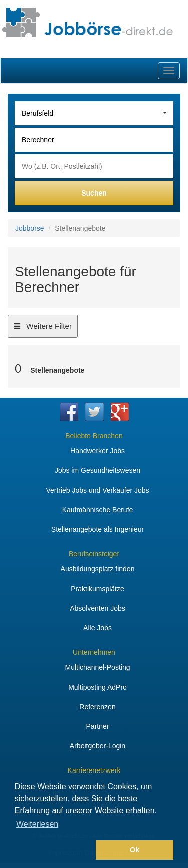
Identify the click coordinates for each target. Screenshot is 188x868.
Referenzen (97, 707)
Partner (98, 726)
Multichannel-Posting (98, 667)
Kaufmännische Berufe (98, 510)
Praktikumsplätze (98, 589)
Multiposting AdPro (98, 687)
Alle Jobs (98, 628)
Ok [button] (135, 850)
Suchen (94, 193)
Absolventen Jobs (98, 608)
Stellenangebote (57, 370)
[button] (53, 850)
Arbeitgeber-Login (98, 746)
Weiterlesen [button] (37, 824)
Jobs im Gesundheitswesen (98, 470)
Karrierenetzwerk (94, 770)
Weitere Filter (42, 329)
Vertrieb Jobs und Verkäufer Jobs (97, 490)
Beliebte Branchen (94, 436)
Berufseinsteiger (94, 554)
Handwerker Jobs (98, 451)
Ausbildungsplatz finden (98, 569)
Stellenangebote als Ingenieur (98, 529)
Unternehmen (94, 652)
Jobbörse (30, 228)
